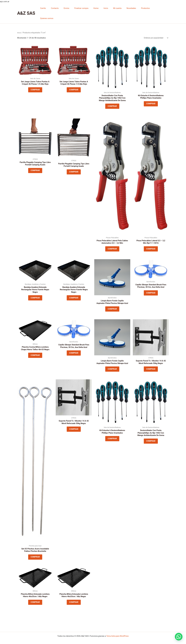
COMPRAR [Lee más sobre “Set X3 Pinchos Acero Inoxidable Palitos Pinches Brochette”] (35, 558)
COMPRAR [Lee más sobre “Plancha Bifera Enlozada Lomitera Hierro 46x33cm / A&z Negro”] (35, 605)
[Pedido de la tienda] (155, 28)
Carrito (53, 8)
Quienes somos (160, 8)
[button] (179, 637)
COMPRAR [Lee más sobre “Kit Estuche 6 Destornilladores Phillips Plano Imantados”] (151, 95)
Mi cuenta (120, 8)
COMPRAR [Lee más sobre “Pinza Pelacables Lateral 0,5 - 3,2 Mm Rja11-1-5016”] (151, 241)
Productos (146, 8)
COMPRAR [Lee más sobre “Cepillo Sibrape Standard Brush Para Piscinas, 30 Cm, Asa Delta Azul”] (151, 287)
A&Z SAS (26, 8)
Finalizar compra (88, 8)
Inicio (110, 8)
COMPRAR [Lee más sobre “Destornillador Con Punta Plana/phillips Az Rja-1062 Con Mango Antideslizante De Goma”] (112, 97)
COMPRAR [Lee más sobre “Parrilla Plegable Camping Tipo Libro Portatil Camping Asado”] (35, 163)
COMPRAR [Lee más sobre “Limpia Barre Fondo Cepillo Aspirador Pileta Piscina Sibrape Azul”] (112, 305)
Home (101, 8)
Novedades (133, 8)
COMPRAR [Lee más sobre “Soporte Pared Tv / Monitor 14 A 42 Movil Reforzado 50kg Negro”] (151, 367)
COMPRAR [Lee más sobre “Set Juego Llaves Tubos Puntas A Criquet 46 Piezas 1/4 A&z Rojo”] (35, 81)
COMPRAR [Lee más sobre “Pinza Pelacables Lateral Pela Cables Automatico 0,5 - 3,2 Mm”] (112, 241)
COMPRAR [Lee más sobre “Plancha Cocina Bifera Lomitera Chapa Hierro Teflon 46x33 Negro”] (35, 353)
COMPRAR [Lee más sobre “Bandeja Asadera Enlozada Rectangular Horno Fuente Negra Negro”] (35, 292)
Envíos (74, 8)
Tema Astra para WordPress (117, 636)
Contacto (64, 8)
